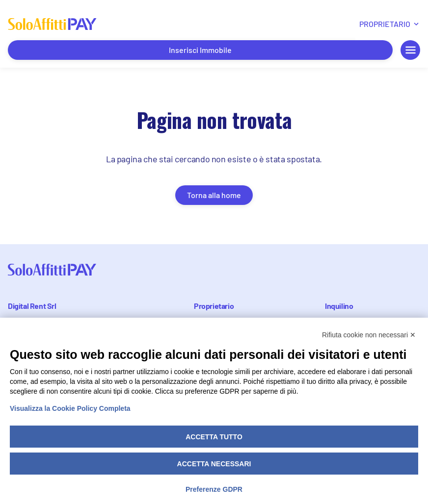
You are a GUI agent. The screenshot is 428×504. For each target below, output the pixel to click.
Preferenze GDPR (214, 489)
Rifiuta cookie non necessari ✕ (369, 335)
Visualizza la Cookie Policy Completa (70, 408)
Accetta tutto (214, 437)
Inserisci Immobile (200, 50)
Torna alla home (214, 195)
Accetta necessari (214, 464)
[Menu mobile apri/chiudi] (410, 50)
